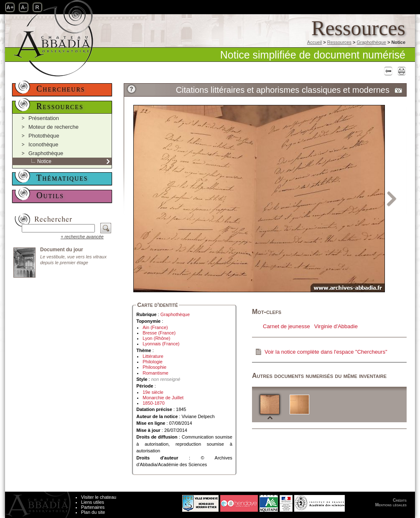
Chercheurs (61, 89)
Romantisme (155, 373)
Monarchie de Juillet (163, 398)
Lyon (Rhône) (156, 338)
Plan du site (93, 512)
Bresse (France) (159, 333)
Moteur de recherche (53, 127)
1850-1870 (154, 403)
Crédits (400, 500)
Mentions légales (391, 505)
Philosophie (154, 367)
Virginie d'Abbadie (336, 326)
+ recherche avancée (82, 237)
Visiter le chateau (99, 497)
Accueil (314, 42)
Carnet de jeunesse (286, 326)
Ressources (339, 42)
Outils (50, 195)
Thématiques (62, 178)
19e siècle (153, 392)
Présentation (44, 118)
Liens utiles (93, 502)
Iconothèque (43, 144)
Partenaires (93, 507)
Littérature (153, 356)
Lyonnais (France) (161, 344)
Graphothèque (371, 42)
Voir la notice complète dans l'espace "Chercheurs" (326, 352)
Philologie (153, 362)
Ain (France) (155, 327)
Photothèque (44, 136)
